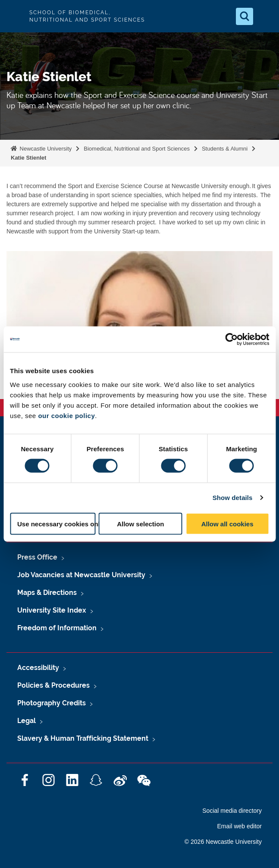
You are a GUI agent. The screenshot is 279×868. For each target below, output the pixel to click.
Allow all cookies (227, 524)
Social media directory (232, 811)
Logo (14, 16)
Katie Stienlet (28, 158)
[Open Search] (245, 16)
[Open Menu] (265, 16)
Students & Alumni (225, 149)
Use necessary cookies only (56, 524)
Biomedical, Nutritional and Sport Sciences (137, 149)
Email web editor (240, 826)
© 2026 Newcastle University (223, 842)
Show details (233, 498)
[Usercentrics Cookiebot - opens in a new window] (231, 340)
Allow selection (140, 524)
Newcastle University (45, 149)
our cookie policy (66, 415)
